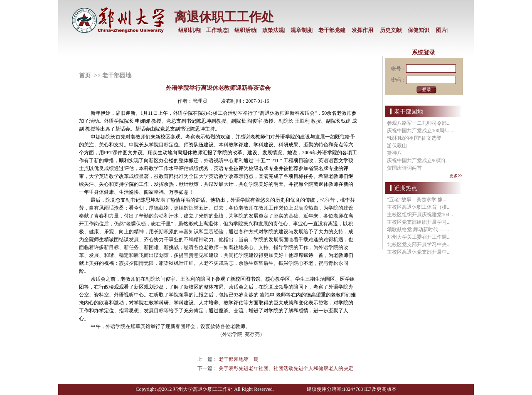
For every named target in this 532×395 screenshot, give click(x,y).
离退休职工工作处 (224, 17)
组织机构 (189, 30)
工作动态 (217, 30)
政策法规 (273, 30)
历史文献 (391, 30)
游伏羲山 (397, 146)
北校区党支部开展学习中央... (419, 244)
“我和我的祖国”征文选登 (414, 138)
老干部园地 (117, 75)
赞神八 (394, 153)
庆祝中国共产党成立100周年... (420, 131)
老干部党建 (332, 30)
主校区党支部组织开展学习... (419, 222)
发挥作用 (362, 30)
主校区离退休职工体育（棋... (419, 207)
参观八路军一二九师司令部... (419, 123)
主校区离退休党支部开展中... (419, 252)
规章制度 (301, 30)
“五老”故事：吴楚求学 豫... (417, 200)
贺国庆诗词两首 (404, 168)
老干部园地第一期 (239, 359)
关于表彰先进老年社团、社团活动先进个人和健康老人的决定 (286, 368)
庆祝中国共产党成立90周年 (417, 160)
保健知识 (419, 30)
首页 (85, 75)
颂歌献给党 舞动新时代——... (419, 230)
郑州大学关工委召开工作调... (419, 237)
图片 (441, 30)
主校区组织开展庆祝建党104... (420, 215)
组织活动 (245, 30)
